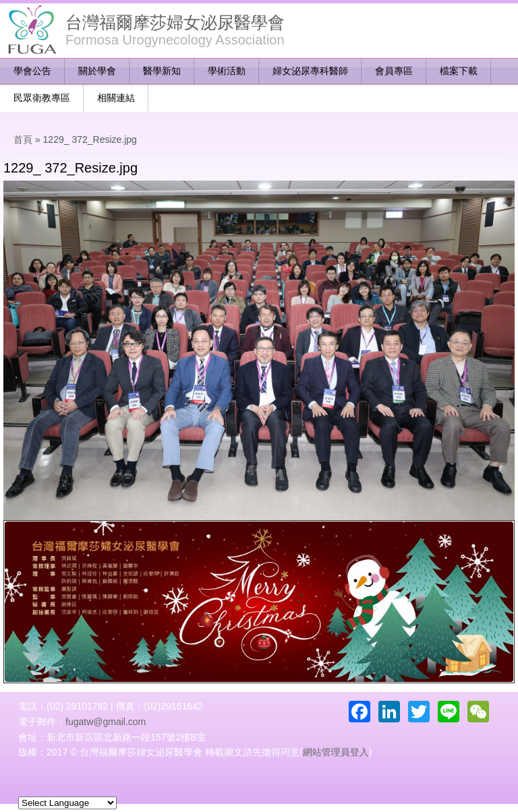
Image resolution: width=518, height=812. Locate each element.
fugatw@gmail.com (106, 722)
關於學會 (97, 71)
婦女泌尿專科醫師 (310, 71)
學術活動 (227, 71)
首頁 (23, 139)
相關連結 (116, 98)
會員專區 (394, 71)
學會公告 (32, 71)
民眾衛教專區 (42, 98)
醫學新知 (162, 71)
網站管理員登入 (336, 752)
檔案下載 (459, 71)
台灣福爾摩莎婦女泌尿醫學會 (175, 22)
